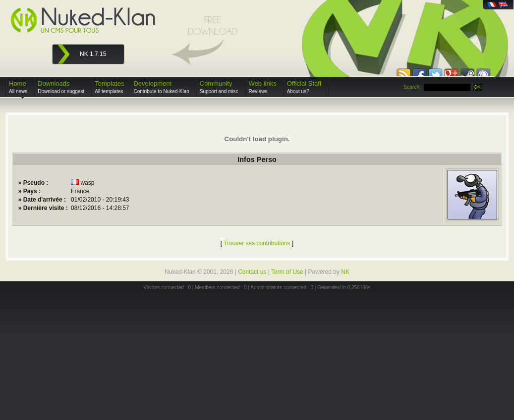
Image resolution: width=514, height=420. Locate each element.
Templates (109, 87)
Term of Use (287, 272)
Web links (263, 87)
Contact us (252, 272)
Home (18, 87)
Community (219, 87)
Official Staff (304, 87)
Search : (413, 87)
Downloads (61, 87)
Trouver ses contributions (257, 243)
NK (345, 272)
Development (161, 87)
